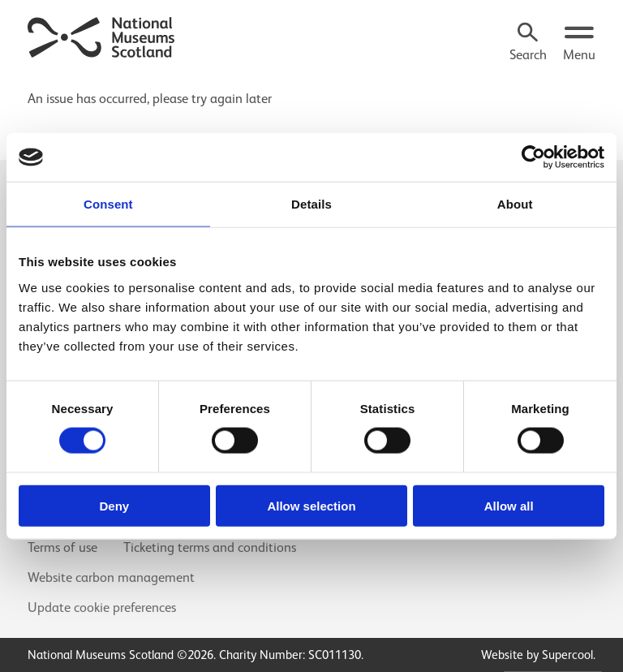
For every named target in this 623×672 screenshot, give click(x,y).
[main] (311, 93)
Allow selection (311, 505)
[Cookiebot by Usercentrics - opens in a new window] (533, 157)
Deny (114, 505)
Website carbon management (111, 577)
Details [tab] (311, 204)
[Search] (528, 44)
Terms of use (62, 547)
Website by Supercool (537, 655)
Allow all (509, 505)
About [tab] (515, 204)
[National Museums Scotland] (102, 36)
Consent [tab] (108, 204)
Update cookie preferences (102, 607)
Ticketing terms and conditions (210, 547)
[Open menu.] (579, 44)
